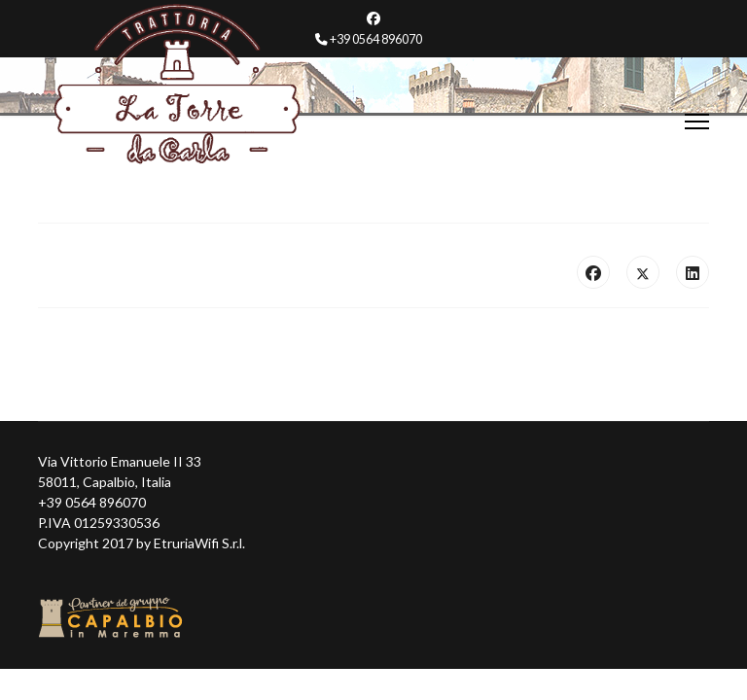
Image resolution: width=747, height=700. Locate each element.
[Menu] (697, 122)
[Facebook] (373, 18)
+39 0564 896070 (376, 39)
